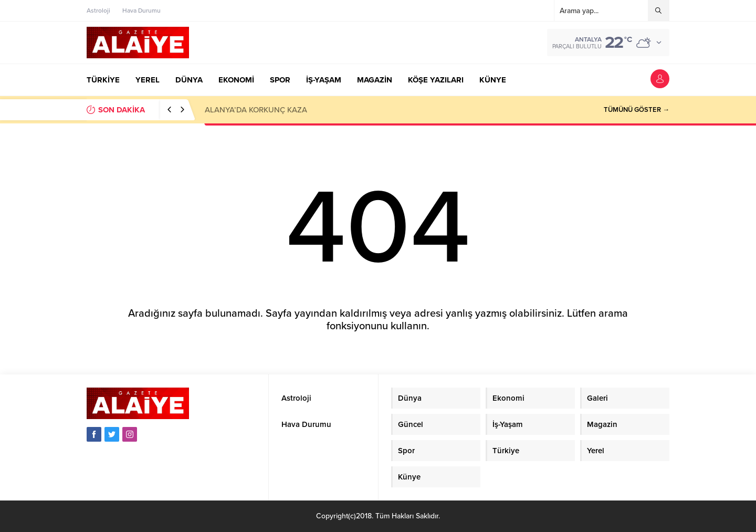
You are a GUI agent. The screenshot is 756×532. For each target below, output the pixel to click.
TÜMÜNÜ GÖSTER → (637, 110)
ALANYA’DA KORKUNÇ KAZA (256, 110)
